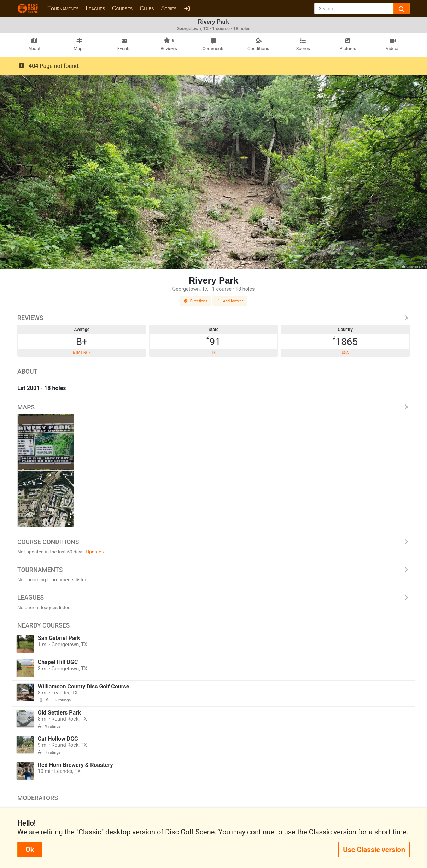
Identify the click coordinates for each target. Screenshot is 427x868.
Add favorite (230, 301)
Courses (122, 8)
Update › (95, 552)
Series (169, 8)
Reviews (213, 318)
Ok (30, 850)
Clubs (147, 8)
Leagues (95, 8)
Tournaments (63, 8)
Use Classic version (374, 850)
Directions (195, 301)
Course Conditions (213, 542)
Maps (213, 407)
